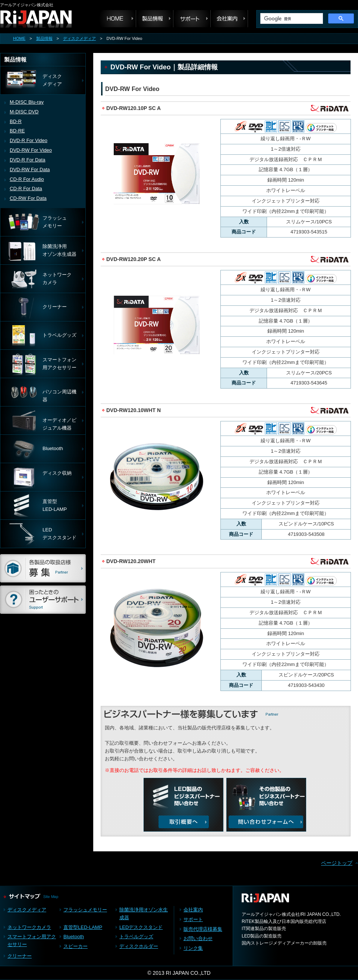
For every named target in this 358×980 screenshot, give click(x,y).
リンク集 (193, 948)
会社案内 (229, 19)
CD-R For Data (26, 189)
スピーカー (76, 946)
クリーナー (20, 956)
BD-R (16, 121)
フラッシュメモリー (85, 910)
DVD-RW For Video (31, 150)
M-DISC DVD (24, 112)
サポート (192, 19)
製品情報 (44, 38)
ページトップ (337, 863)
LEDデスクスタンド (141, 927)
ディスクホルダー (139, 946)
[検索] (291, 19)
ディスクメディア (79, 38)
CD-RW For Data (28, 198)
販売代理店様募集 (203, 929)
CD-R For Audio (27, 179)
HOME (19, 38)
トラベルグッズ (136, 937)
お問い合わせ (198, 938)
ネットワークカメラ (29, 927)
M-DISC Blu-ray (27, 102)
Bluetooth (74, 937)
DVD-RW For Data (30, 169)
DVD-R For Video (29, 140)
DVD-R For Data (27, 160)
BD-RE (17, 131)
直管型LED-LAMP (83, 927)
